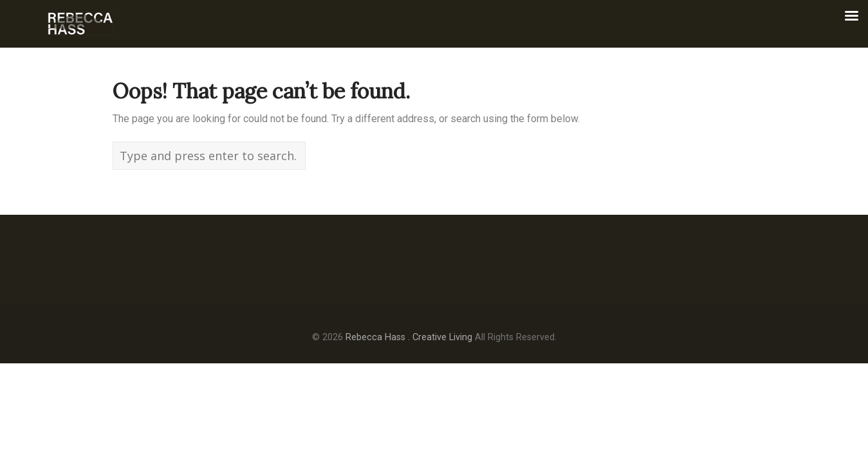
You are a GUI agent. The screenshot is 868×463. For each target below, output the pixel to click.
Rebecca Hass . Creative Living (409, 337)
